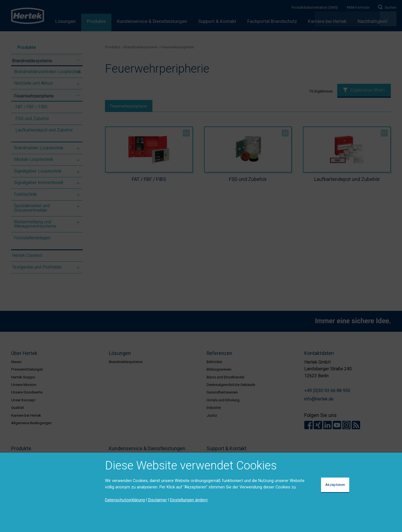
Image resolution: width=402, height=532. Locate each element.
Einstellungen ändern (189, 500)
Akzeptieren (335, 485)
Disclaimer (157, 500)
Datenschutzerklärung (125, 500)
